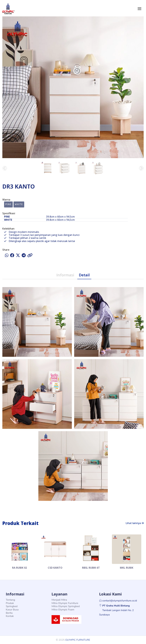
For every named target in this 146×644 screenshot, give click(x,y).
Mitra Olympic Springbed (66, 606)
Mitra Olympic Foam (63, 610)
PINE (8, 204)
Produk (10, 603)
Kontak (10, 616)
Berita (9, 613)
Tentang (10, 600)
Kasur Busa (12, 610)
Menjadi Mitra (59, 600)
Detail (84, 275)
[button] (141, 168)
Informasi (65, 275)
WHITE (19, 204)
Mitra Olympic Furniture (65, 603)
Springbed (12, 606)
